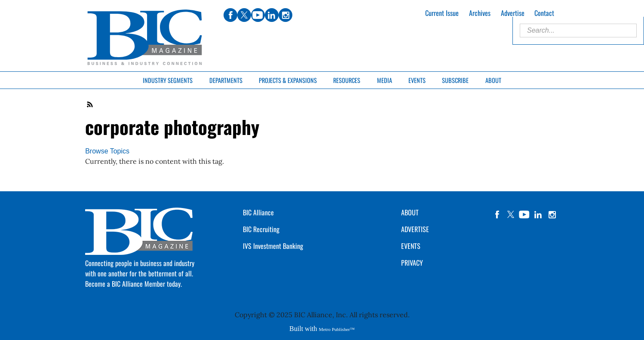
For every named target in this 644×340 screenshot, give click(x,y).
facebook (497, 214)
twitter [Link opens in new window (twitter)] (244, 15)
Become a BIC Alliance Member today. (133, 284)
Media (385, 80)
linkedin (538, 214)
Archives (480, 13)
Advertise (513, 13)
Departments (226, 80)
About (493, 80)
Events (417, 80)
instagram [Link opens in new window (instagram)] (285, 15)
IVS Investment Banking (273, 246)
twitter (511, 214)
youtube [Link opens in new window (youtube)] (258, 15)
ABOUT (410, 212)
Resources (347, 80)
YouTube (524, 214)
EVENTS (411, 246)
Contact (544, 13)
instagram (552, 214)
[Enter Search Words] (578, 31)
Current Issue (442, 13)
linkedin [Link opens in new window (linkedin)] (272, 15)
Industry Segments (168, 80)
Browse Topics (107, 151)
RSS (90, 104)
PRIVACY (412, 263)
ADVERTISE (415, 229)
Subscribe (455, 80)
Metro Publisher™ (337, 329)
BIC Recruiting (261, 229)
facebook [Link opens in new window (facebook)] (230, 15)
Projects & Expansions (288, 80)
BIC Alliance (258, 212)
